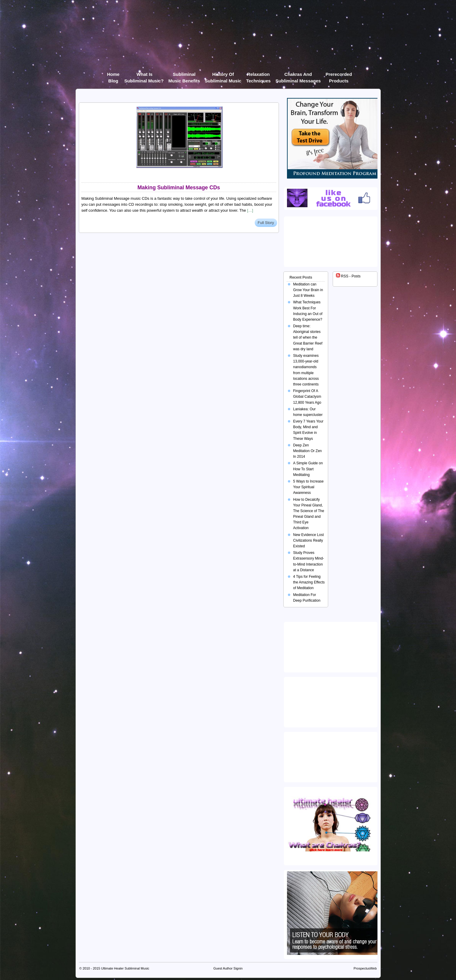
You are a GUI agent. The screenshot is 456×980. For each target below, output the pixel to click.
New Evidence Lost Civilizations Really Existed (309, 540)
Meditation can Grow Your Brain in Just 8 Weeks (308, 290)
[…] (250, 210)
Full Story (266, 223)
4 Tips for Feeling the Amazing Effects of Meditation (309, 582)
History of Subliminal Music (223, 75)
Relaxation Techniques (258, 75)
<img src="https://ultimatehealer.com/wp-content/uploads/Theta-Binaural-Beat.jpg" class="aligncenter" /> (332, 756)
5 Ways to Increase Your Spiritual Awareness (308, 487)
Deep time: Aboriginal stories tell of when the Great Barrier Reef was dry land (308, 338)
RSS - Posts (348, 276)
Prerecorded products (339, 75)
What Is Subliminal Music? (144, 75)
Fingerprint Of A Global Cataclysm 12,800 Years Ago (307, 397)
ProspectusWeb (365, 968)
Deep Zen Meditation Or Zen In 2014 (308, 451)
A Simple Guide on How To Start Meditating (308, 469)
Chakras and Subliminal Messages (298, 75)
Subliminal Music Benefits (184, 75)
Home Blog (113, 75)
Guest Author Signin (228, 968)
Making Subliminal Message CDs (179, 188)
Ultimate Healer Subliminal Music (125, 968)
